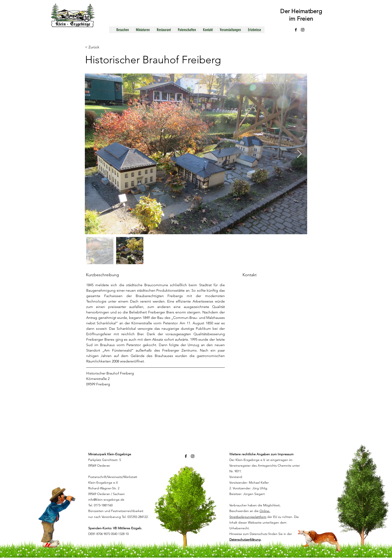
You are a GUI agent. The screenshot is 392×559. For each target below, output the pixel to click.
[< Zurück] (101, 47)
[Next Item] (299, 154)
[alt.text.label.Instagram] (303, 30)
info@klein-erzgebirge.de (106, 500)
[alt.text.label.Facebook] (296, 30)
